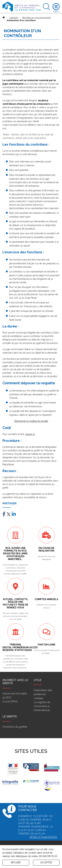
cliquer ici (30, 434)
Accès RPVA (10, 702)
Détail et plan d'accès (43, 837)
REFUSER (16, 863)
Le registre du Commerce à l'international (42, 706)
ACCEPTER (46, 863)
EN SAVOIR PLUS (48, 856)
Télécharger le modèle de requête (31, 421)
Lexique (38, 698)
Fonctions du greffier (15, 727)
